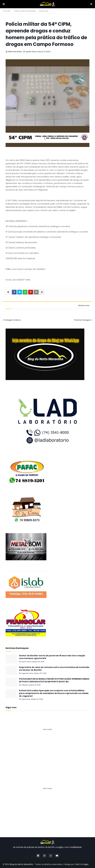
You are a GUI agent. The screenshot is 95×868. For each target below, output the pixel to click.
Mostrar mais (84, 306)
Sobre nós (44, 11)
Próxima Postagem (82, 320)
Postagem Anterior (13, 320)
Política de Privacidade (25, 11)
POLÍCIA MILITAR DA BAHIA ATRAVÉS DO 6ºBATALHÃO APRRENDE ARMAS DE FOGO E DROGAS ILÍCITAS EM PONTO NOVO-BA (54, 680)
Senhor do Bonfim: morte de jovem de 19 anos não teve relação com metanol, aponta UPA (52, 657)
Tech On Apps (82, 864)
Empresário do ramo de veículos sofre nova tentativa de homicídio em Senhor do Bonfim (54, 669)
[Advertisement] (48, 752)
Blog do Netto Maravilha (22, 864)
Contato (7, 11)
